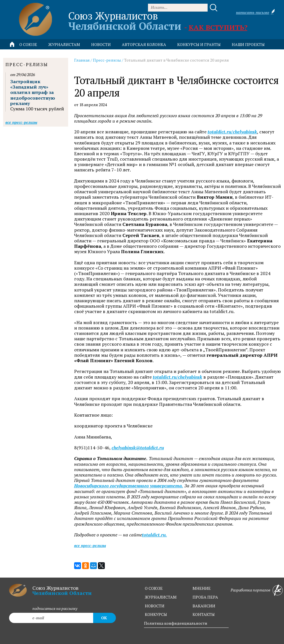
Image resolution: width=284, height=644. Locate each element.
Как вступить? (218, 27)
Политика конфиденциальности (176, 623)
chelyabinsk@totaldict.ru (138, 448)
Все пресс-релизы (90, 545)
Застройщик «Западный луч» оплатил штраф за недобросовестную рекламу (33, 92)
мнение (202, 588)
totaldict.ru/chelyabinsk (232, 132)
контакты (204, 614)
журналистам (161, 597)
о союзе (154, 588)
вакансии (204, 606)
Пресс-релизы (107, 60)
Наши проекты (248, 44)
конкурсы (156, 614)
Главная (82, 60)
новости (101, 44)
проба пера (205, 597)
